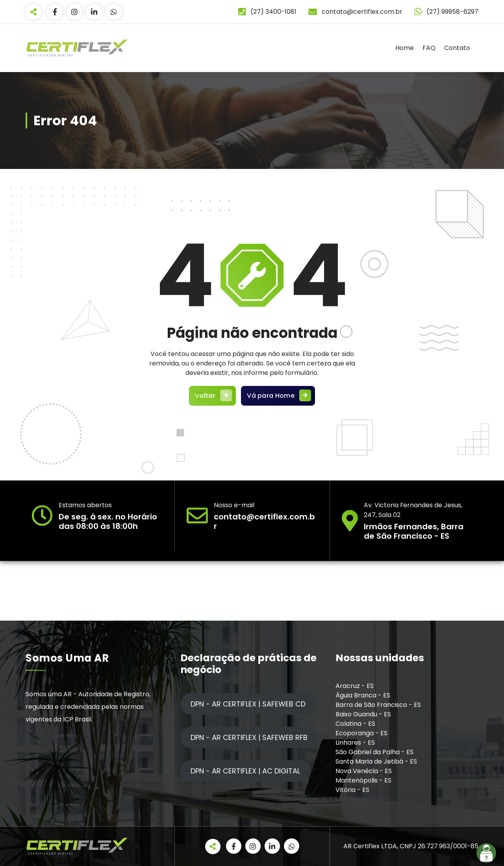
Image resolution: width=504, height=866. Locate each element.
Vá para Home (278, 398)
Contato (457, 48)
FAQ (429, 48)
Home (405, 48)
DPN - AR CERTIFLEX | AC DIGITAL (245, 771)
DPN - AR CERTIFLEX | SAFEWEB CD (248, 704)
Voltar (212, 398)
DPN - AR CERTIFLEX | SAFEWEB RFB (249, 737)
